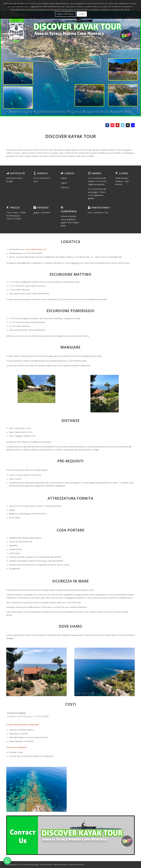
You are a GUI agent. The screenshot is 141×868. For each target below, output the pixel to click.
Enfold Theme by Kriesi (76, 865)
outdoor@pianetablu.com (36, 249)
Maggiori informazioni (66, 14)
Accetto (82, 14)
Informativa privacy (60, 865)
